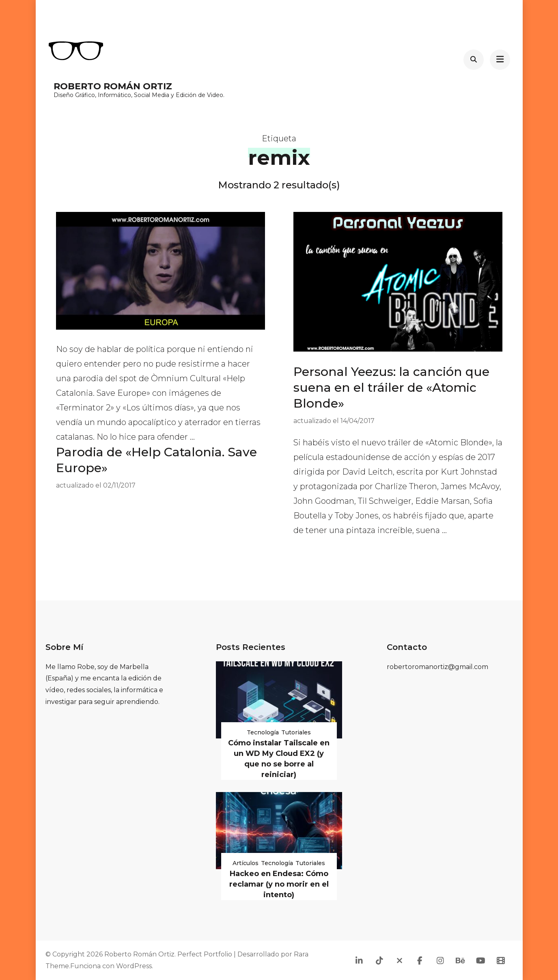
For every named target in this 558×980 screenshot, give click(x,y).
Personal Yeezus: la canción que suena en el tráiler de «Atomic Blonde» (391, 387)
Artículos (246, 863)
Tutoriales (296, 732)
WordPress (134, 966)
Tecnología (263, 732)
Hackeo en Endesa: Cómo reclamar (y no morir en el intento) (279, 884)
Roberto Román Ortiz (113, 86)
